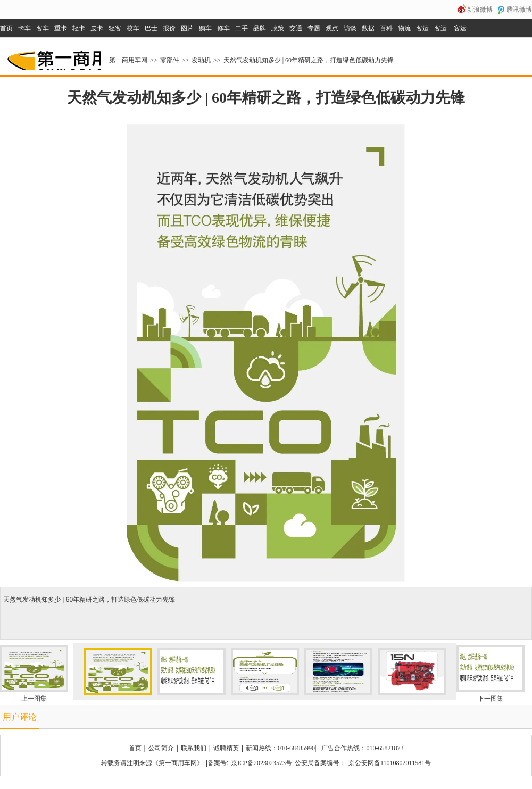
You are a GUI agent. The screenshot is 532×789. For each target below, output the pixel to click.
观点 (332, 28)
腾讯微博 (519, 10)
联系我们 (194, 748)
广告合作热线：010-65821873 (362, 748)
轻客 (115, 28)
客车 (43, 28)
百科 (386, 28)
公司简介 (161, 748)
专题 (314, 28)
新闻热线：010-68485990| (281, 748)
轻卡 (79, 28)
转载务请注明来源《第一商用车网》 (152, 763)
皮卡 (97, 28)
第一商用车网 (53, 56)
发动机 (201, 60)
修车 (223, 28)
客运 (422, 28)
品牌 (260, 28)
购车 (205, 28)
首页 (6, 28)
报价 (169, 28)
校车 (133, 28)
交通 (296, 28)
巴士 (151, 28)
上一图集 (34, 699)
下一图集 (491, 699)
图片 (187, 28)
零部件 (170, 60)
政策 (278, 28)
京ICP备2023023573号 (261, 763)
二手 (242, 28)
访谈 (350, 28)
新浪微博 (480, 10)
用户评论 (20, 717)
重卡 (61, 28)
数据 (368, 28)
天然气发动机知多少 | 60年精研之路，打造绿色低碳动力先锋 (309, 60)
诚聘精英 (226, 748)
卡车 (24, 28)
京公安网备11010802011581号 (390, 763)
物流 (404, 28)
